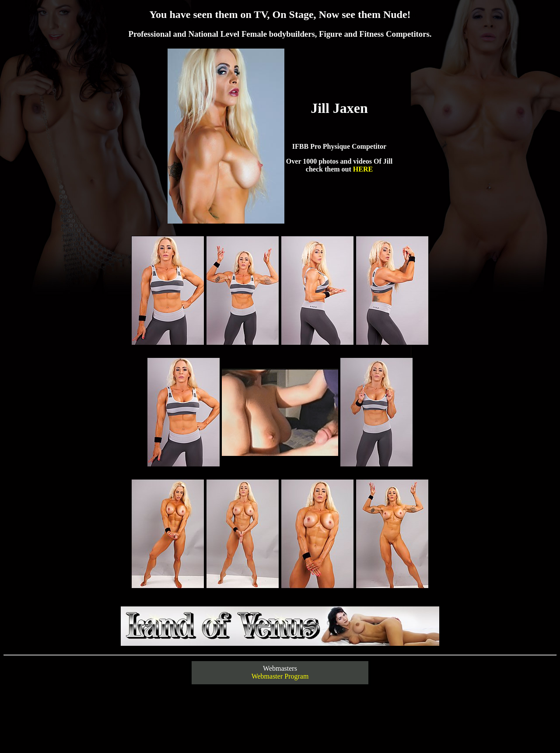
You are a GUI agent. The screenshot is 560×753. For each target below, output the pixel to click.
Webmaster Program (280, 676)
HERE (363, 169)
